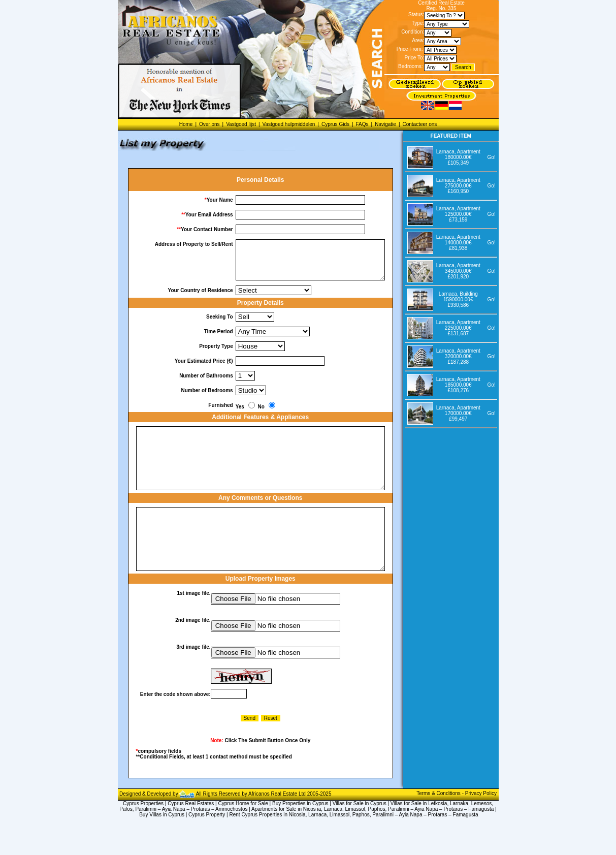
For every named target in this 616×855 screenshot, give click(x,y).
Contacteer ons (419, 124)
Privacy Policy (481, 825)
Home (186, 124)
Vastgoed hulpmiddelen (289, 124)
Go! (492, 157)
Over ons (209, 124)
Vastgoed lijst (241, 124)
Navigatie (385, 124)
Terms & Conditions (439, 825)
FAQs (362, 124)
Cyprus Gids (335, 124)
